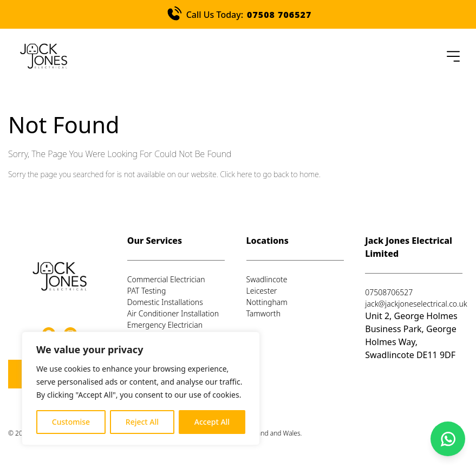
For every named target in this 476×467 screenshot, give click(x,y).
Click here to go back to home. (270, 174)
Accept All (212, 422)
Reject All (142, 422)
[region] (141, 388)
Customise (71, 422)
